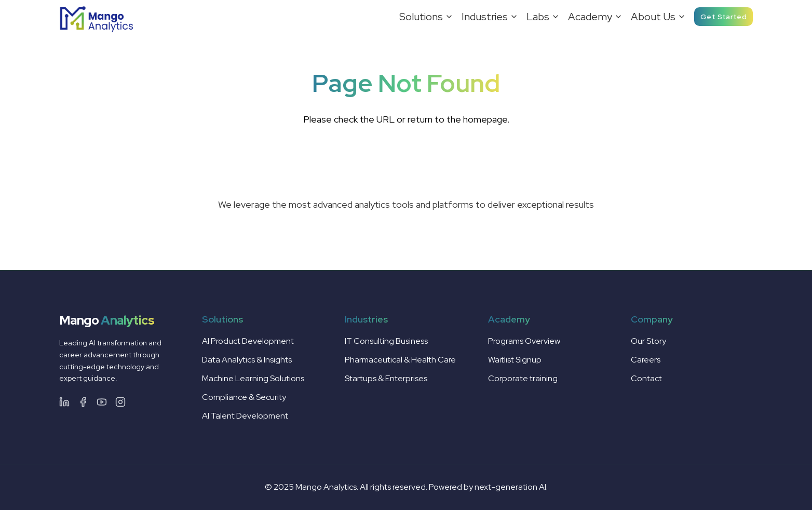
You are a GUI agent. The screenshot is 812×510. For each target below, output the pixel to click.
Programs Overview (524, 341)
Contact (646, 378)
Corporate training (523, 378)
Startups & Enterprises (386, 378)
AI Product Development (248, 341)
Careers (646, 360)
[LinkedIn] (64, 402)
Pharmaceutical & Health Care (400, 360)
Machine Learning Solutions (253, 378)
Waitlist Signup (515, 360)
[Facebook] (83, 402)
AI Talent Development (245, 416)
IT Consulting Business (386, 341)
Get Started (723, 17)
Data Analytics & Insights (247, 360)
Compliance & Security (244, 397)
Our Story (648, 341)
